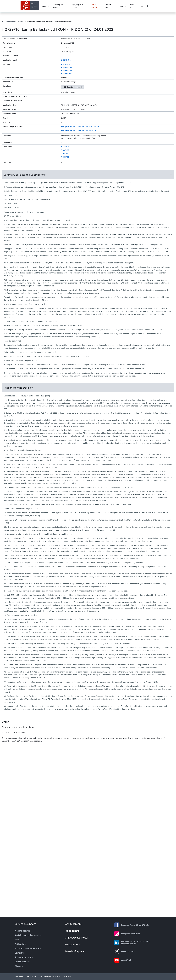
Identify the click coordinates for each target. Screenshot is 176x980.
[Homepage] (3, 22)
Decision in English (73, 87)
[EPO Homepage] (30, 6)
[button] (88, 175)
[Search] (142, 6)
